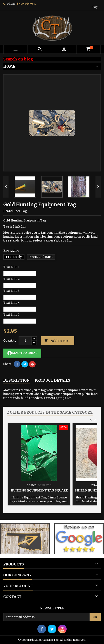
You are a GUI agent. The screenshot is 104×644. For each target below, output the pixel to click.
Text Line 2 (11, 279)
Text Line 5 (11, 315)
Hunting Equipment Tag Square (39, 490)
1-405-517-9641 (27, 4)
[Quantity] (25, 341)
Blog (95, 7)
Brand (8, 211)
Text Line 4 (12, 303)
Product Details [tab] (52, 380)
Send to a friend (22, 353)
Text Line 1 (11, 267)
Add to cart (57, 341)
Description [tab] (16, 380)
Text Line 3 (11, 291)
